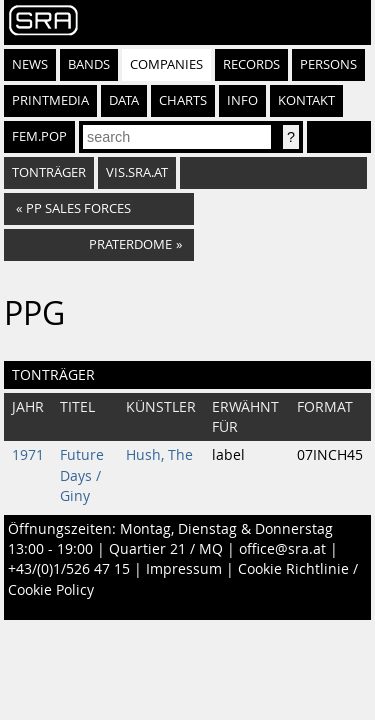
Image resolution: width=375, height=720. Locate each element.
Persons (328, 64)
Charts (183, 100)
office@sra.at (282, 549)
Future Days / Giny (82, 475)
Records (251, 64)
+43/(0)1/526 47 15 (69, 569)
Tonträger (49, 172)
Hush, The (159, 455)
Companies (166, 64)
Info (242, 100)
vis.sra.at (137, 172)
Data (124, 100)
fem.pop (39, 136)
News (30, 64)
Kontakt (306, 100)
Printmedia (50, 100)
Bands (89, 64)
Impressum (184, 569)
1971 (28, 455)
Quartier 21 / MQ (166, 549)
